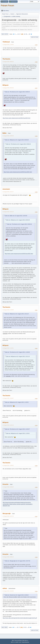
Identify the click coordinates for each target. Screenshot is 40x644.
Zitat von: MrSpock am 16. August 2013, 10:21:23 (17, 314)
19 (25, 34)
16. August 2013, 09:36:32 (8, 62)
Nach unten (5, 34)
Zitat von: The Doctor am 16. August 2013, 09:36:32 (17, 92)
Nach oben (4, 627)
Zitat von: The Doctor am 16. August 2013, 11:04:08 (17, 352)
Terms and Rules (18, 640)
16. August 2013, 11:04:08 (8, 310)
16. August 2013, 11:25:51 (8, 348)
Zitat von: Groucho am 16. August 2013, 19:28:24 (17, 595)
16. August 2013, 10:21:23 (8, 212)
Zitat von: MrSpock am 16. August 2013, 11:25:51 (17, 402)
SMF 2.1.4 (13, 642)
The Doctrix (6, 59)
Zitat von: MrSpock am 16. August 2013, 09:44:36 (17, 140)
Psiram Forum (7, 5)
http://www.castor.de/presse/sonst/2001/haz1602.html (17, 118)
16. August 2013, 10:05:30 (8, 136)
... (17, 34)
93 (29, 34)
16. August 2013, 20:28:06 (8, 591)
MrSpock (6, 85)
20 (26, 34)
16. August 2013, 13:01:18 (8, 425)
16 (18, 34)
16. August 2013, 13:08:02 (8, 465)
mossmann (6, 189)
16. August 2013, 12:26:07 (8, 398)
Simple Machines (26, 642)
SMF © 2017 (19, 642)
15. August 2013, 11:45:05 (8, 45)
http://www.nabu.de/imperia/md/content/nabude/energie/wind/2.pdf (20, 618)
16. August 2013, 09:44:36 (8, 88)
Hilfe (13, 640)
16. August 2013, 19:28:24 (8, 487)
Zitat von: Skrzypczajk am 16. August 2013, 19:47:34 (18, 561)
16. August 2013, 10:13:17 (8, 192)
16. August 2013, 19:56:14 (8, 557)
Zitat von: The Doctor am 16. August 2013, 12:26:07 (17, 429)
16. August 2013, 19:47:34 (8, 516)
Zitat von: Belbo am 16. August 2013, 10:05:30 (16, 216)
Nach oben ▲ (25, 640)
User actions (35, 37)
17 (20, 34)
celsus (5, 588)
